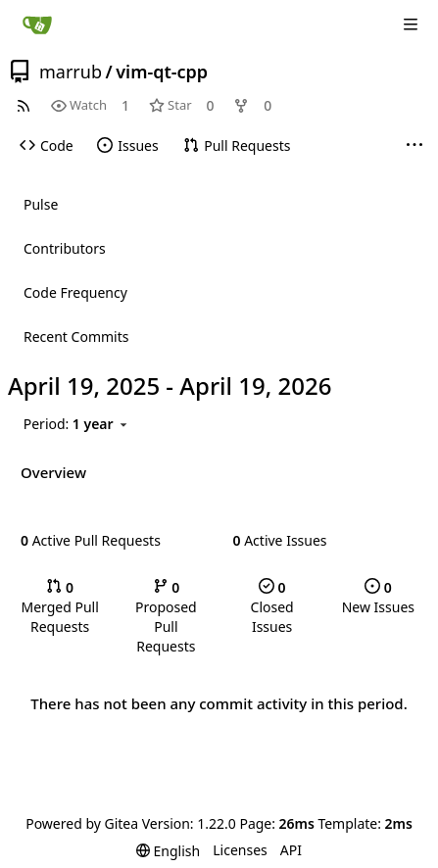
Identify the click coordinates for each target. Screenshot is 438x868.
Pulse (41, 204)
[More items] (414, 146)
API (291, 850)
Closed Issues (272, 607)
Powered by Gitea (82, 823)
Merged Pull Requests (59, 607)
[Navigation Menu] (411, 24)
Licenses (240, 850)
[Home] (37, 24)
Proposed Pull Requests (166, 617)
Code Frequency (75, 292)
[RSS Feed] (24, 105)
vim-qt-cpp (162, 72)
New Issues (378, 597)
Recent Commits (76, 337)
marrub (71, 72)
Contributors (65, 248)
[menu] (78, 425)
